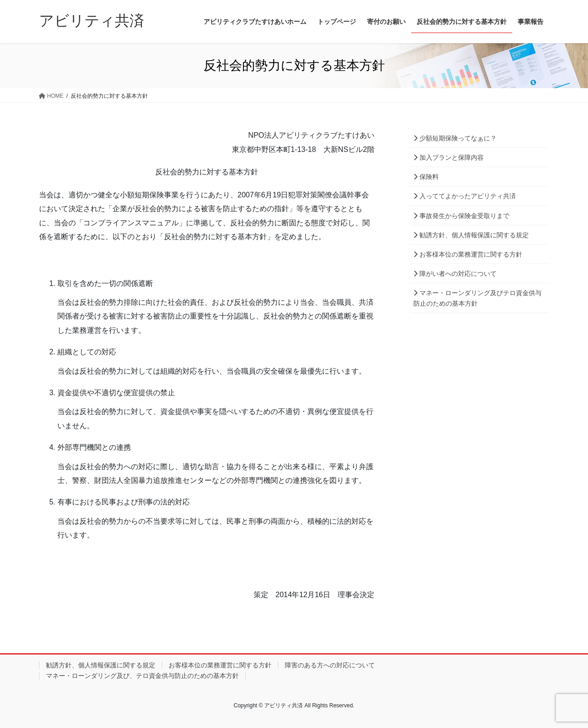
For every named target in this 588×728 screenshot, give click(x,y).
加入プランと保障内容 (449, 157)
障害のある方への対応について (330, 665)
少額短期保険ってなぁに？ (455, 138)
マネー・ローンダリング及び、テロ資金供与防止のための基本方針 (142, 676)
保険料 (426, 177)
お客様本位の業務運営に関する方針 (468, 254)
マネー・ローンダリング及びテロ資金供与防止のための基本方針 (478, 298)
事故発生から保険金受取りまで (461, 216)
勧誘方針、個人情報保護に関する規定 (471, 235)
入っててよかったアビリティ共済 (465, 196)
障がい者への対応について (455, 274)
